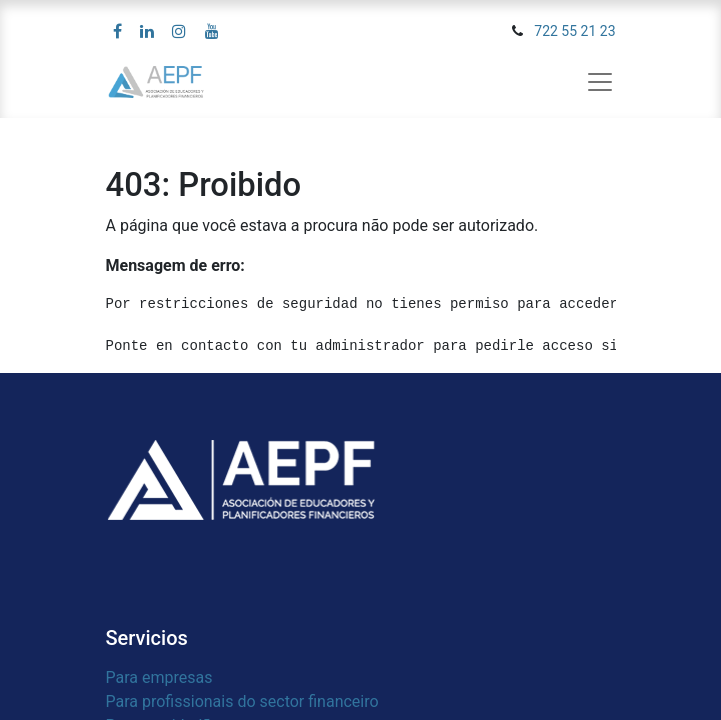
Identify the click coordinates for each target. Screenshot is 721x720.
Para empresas (159, 677)
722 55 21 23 (574, 31)
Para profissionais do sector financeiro (242, 701)
